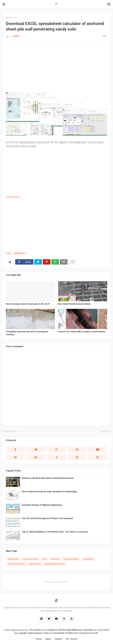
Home (9, 18)
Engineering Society (19, 630)
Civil (16, 18)
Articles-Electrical (31, 559)
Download (13, 197)
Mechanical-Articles (16, 564)
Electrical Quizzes (71, 559)
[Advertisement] (56, 68)
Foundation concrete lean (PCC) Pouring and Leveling (27, 333)
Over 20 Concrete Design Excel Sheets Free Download (47, 518)
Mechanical (88, 559)
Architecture (13, 559)
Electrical (55, 559)
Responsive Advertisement (56, 582)
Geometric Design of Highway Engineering (42, 505)
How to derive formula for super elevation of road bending (49, 492)
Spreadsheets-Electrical (55, 564)
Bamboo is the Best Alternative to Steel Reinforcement (48, 478)
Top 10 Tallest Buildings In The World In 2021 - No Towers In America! (55, 532)
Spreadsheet (19, 253)
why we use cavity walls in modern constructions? (82, 332)
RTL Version (72, 639)
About (48, 639)
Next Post (104, 431)
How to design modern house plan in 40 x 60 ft (28, 304)
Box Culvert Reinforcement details (74, 304)
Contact (58, 639)
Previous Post (11, 431)
